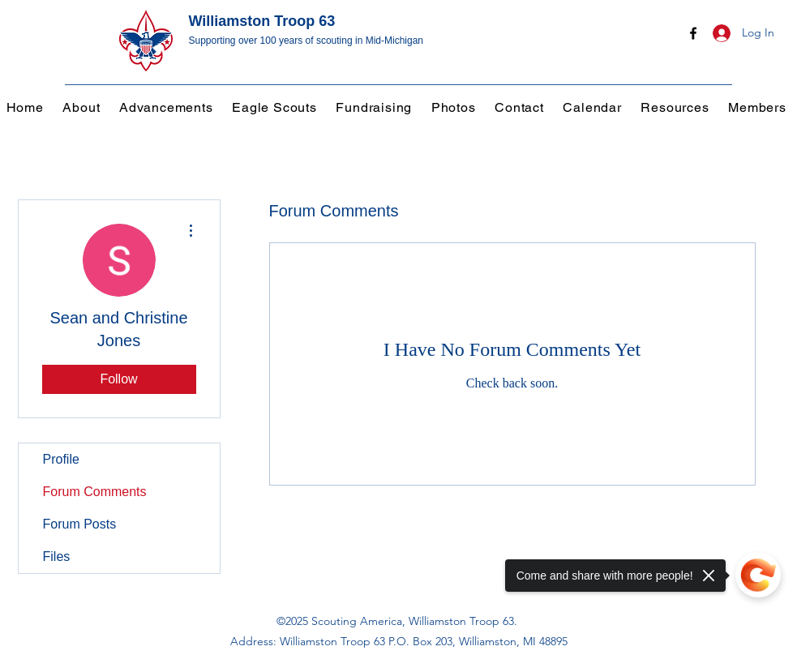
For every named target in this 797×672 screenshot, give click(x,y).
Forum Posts (80, 524)
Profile (61, 459)
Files (57, 556)
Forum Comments (95, 492)
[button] (168, 107)
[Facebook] (693, 33)
